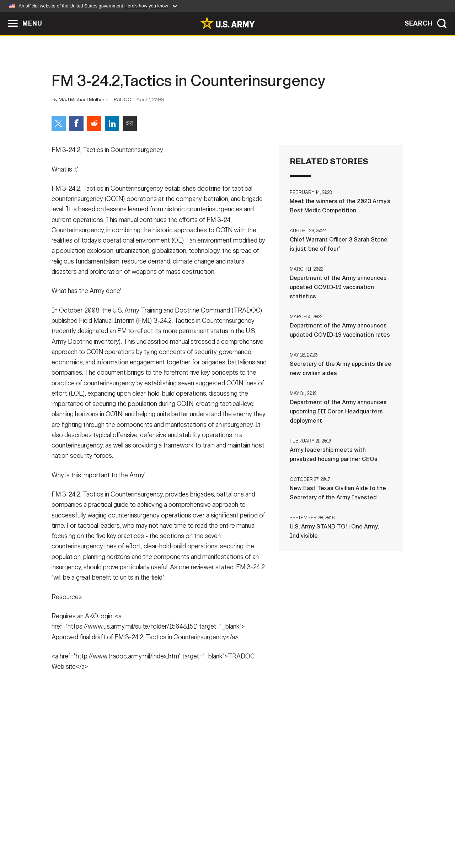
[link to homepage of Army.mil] (227, 23)
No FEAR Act (305, 837)
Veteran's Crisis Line (361, 837)
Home (72, 837)
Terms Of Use (184, 837)
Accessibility (233, 837)
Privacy (144, 837)
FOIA (271, 837)
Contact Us (106, 837)
